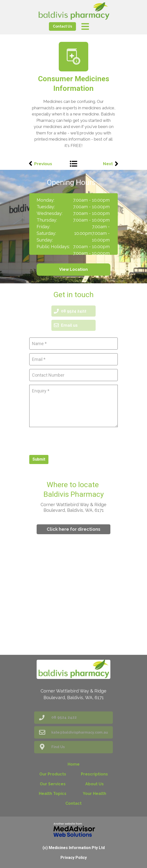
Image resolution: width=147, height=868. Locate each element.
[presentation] (67, 440)
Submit (39, 459)
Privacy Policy (74, 858)
